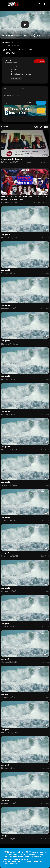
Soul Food (10, 60)
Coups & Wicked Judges (12, 159)
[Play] (3, 36)
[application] (25, 25)
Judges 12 (6, 518)
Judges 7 (5, 694)
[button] (45, 4)
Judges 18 (6, 305)
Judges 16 (6, 376)
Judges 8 (5, 659)
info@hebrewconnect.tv (13, 861)
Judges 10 (6, 588)
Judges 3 (5, 836)
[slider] (17, 35)
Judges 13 (6, 482)
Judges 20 (6, 270)
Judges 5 (5, 765)
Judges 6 (5, 730)
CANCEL (30, 103)
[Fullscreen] (47, 36)
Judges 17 (6, 341)
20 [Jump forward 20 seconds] (34, 36)
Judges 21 (6, 235)
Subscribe (40, 61)
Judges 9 (5, 624)
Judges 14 (6, 447)
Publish (41, 103)
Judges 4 (5, 800)
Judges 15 (6, 411)
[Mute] (38, 36)
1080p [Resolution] (43, 36)
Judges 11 (5, 553)
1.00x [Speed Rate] (31, 36)
